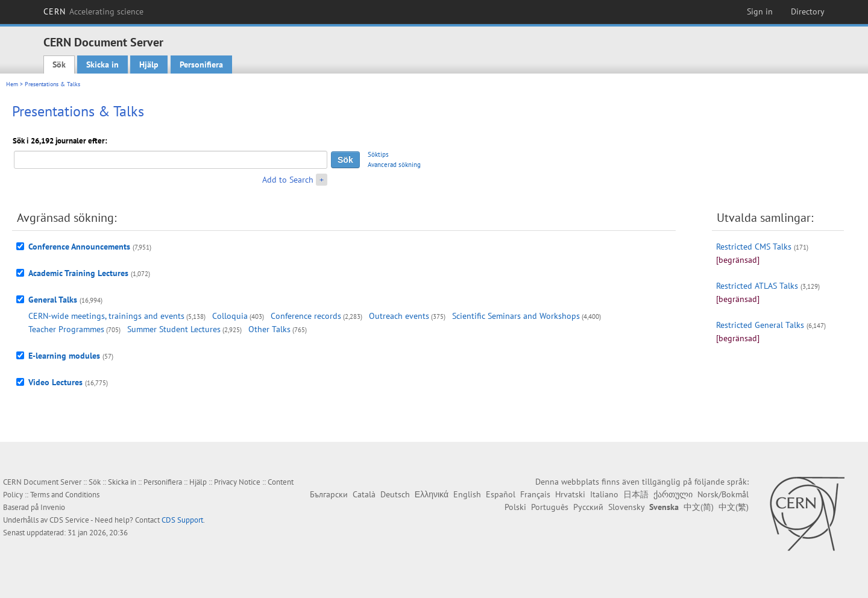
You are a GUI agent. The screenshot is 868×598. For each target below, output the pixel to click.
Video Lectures (55, 382)
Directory (808, 11)
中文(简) (699, 507)
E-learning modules (64, 356)
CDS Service (69, 520)
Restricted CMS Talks (754, 247)
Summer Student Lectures (174, 329)
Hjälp (149, 65)
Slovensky (626, 507)
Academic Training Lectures (78, 273)
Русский (588, 507)
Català (364, 494)
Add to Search (288, 180)
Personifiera (201, 65)
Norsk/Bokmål (723, 494)
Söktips (378, 154)
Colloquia (230, 316)
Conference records (306, 316)
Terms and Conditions (65, 495)
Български (329, 494)
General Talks (53, 300)
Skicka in (102, 65)
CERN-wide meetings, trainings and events (106, 316)
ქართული (673, 494)
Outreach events (399, 316)
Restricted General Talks (760, 325)
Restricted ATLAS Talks (757, 286)
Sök (59, 65)
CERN (93, 11)
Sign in (760, 11)
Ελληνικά (432, 494)
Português (550, 507)
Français (535, 494)
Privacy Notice (237, 482)
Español (501, 494)
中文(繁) (734, 507)
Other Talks (269, 329)
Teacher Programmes (66, 329)
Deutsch (395, 494)
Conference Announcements (79, 247)
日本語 (636, 494)
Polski (515, 507)
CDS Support (182, 520)
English (467, 494)
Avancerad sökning (394, 165)
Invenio (53, 507)
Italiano (604, 494)
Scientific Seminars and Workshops (516, 316)
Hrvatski (570, 494)
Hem (12, 84)
